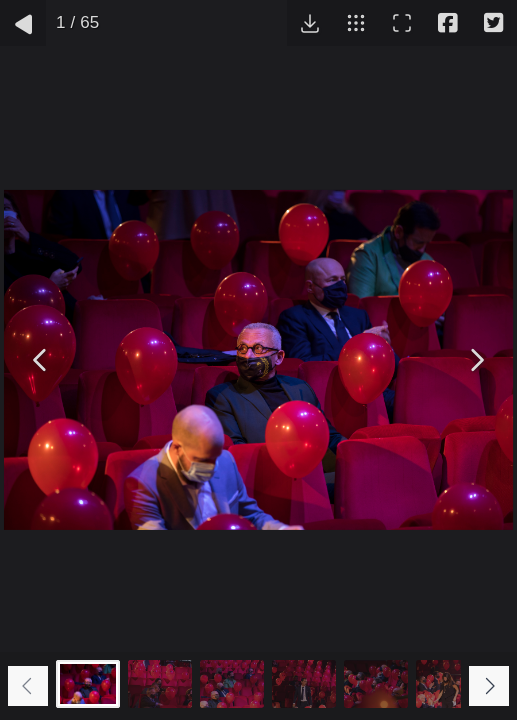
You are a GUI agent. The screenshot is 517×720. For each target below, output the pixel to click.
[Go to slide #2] (160, 684)
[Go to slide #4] (304, 684)
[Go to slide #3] (232, 684)
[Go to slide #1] (88, 684)
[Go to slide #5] (376, 684)
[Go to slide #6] (448, 684)
